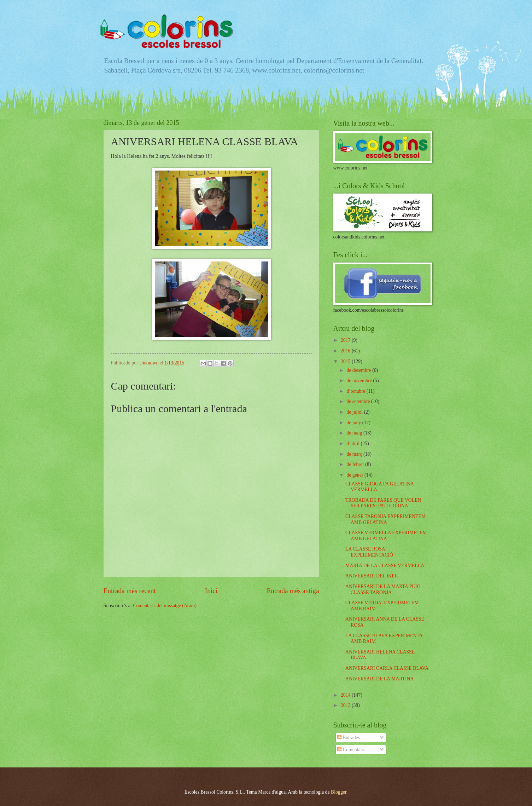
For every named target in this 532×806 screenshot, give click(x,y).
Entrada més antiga (293, 591)
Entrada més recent (130, 591)
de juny (354, 423)
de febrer (356, 464)
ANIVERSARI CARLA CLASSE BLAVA (387, 668)
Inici (211, 591)
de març (355, 454)
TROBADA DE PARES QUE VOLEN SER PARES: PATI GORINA (383, 503)
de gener (355, 475)
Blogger (339, 792)
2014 (346, 695)
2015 (346, 361)
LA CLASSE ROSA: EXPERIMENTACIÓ (369, 552)
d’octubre (356, 391)
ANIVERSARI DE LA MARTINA (379, 679)
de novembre (360, 381)
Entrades (349, 738)
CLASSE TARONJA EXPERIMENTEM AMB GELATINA (385, 519)
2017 (346, 340)
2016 (346, 351)
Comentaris (351, 750)
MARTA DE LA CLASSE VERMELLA (385, 566)
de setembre (359, 401)
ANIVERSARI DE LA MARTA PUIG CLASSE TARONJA (383, 589)
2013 (346, 705)
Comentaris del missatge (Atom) (165, 606)
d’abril (353, 444)
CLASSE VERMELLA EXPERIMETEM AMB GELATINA (386, 536)
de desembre (359, 370)
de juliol (355, 412)
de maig (355, 433)
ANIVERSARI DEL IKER (372, 576)
